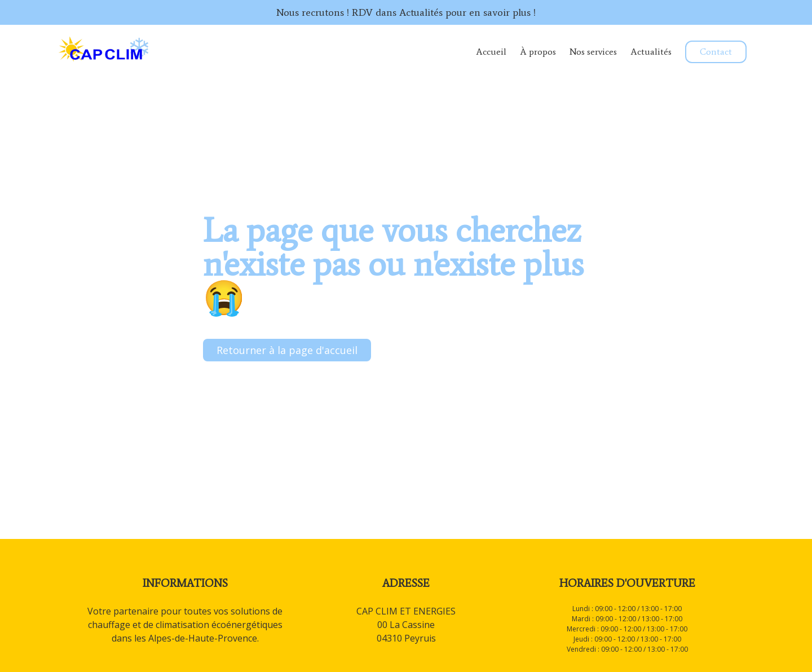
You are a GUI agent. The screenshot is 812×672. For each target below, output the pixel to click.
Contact (716, 52)
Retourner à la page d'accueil (287, 350)
